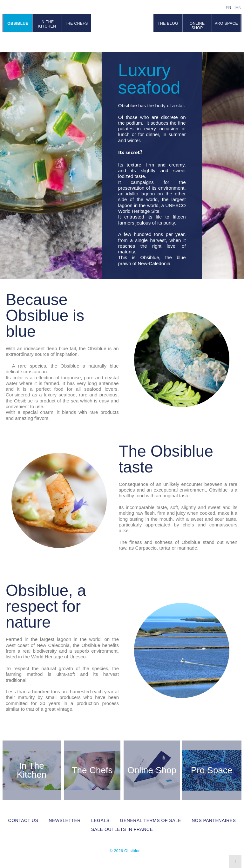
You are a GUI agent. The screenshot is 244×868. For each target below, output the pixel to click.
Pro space (226, 23)
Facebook (222, 42)
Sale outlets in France (122, 829)
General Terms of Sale (151, 820)
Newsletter (65, 820)
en (238, 8)
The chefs (76, 23)
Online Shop (197, 26)
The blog (168, 23)
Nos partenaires (214, 820)
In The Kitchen (32, 770)
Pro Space (212, 770)
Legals (100, 820)
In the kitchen (47, 24)
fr (229, 8)
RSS (238, 42)
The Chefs (92, 770)
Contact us (23, 820)
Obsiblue (122, 26)
